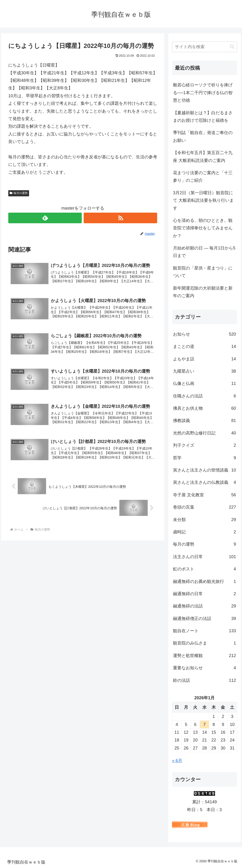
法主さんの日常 (204, 557)
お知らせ (204, 334)
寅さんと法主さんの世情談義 (204, 470)
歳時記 (204, 532)
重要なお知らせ (204, 668)
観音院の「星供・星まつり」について (203, 272)
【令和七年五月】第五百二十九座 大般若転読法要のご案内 (203, 156)
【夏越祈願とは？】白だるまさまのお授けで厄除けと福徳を (203, 117)
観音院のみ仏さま (204, 643)
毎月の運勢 (19, 193)
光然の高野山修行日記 (204, 433)
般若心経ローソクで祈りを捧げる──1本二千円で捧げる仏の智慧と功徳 (203, 93)
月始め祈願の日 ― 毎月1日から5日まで (204, 252)
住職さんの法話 (204, 396)
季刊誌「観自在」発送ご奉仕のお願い (203, 136)
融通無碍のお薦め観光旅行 (204, 581)
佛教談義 (204, 421)
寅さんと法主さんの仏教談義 (204, 482)
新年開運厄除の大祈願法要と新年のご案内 (203, 292)
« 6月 (177, 761)
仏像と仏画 (204, 383)
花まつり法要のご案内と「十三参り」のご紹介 (203, 177)
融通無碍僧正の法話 (204, 619)
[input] (204, 47)
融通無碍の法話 (204, 606)
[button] (232, 47)
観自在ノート (204, 631)
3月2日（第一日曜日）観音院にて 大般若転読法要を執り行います (203, 200)
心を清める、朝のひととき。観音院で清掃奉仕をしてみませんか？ (203, 228)
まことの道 (204, 346)
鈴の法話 (204, 680)
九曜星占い (204, 371)
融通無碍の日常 (204, 594)
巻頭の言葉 (204, 507)
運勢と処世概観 (204, 656)
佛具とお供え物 (204, 408)
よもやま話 (204, 359)
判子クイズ (204, 445)
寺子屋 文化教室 (204, 495)
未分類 (204, 520)
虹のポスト (204, 569)
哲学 (204, 458)
